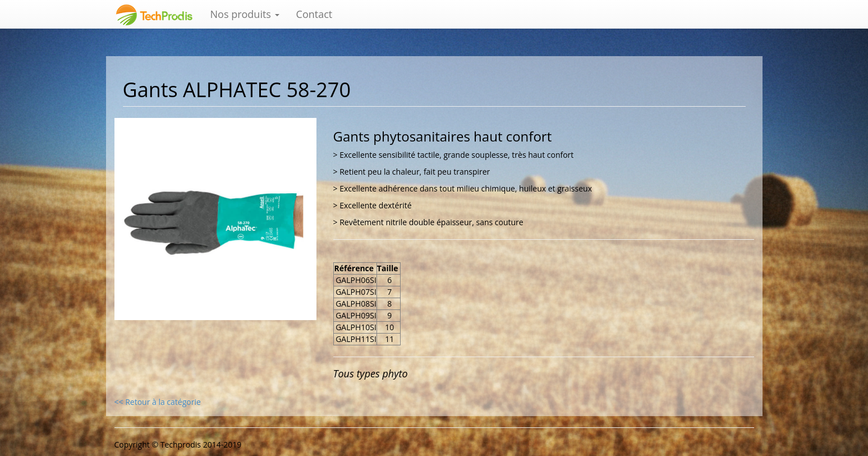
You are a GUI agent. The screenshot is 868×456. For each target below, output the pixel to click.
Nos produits (245, 14)
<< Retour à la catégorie (158, 402)
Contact (314, 14)
